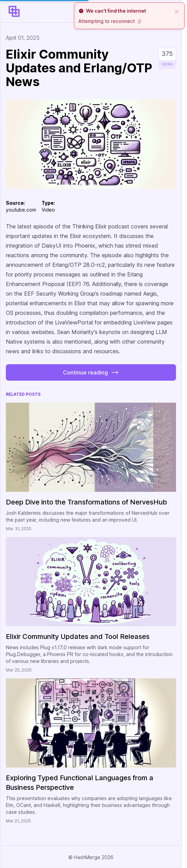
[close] (177, 11)
